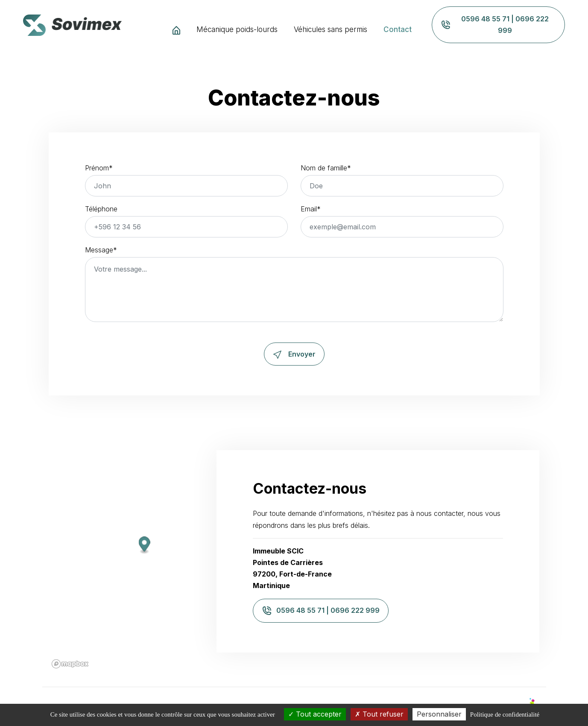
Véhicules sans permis (331, 29)
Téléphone (101, 209)
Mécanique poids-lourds (237, 29)
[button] (139, 546)
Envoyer (294, 354)
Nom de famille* (326, 168)
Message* (101, 250)
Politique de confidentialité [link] (505, 714)
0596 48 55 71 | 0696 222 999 (495, 25)
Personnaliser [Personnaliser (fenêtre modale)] (439, 714)
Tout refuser (379, 714)
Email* (311, 209)
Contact (398, 29)
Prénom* (99, 168)
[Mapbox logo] (64, 664)
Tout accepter (315, 714)
